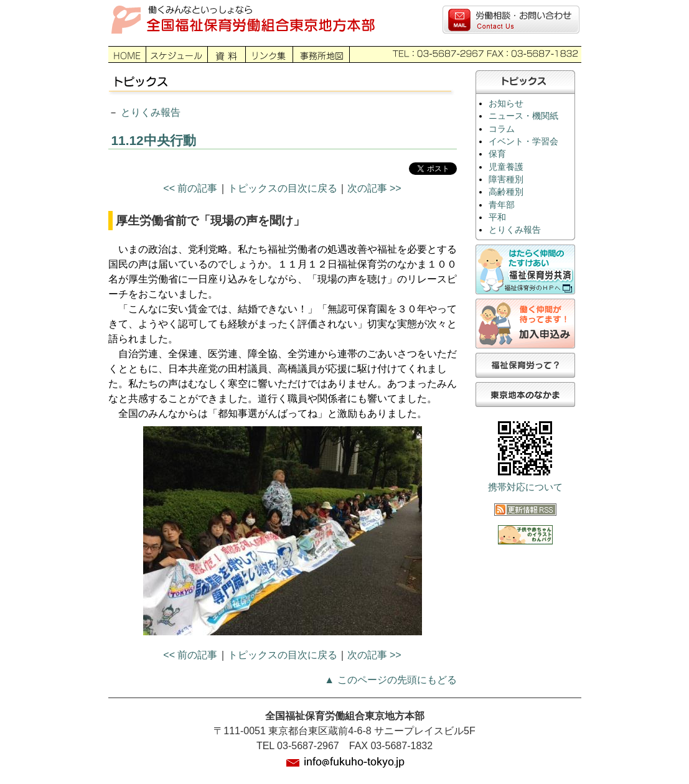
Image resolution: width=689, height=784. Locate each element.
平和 (497, 217)
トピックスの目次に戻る (283, 188)
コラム (502, 129)
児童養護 (506, 167)
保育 (497, 154)
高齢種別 (506, 192)
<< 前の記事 (190, 188)
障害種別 (506, 180)
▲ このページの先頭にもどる (390, 680)
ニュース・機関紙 (523, 116)
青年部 (502, 205)
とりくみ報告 (151, 112)
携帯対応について (525, 487)
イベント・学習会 (523, 142)
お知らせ (506, 104)
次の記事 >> (374, 188)
